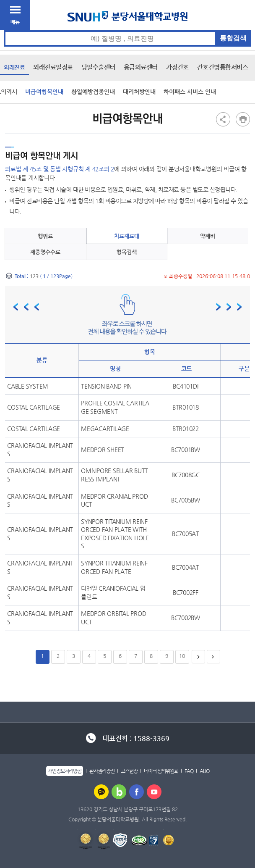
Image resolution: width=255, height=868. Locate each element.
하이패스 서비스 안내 (190, 92)
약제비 (208, 236)
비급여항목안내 (44, 92)
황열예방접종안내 (93, 92)
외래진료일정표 (53, 67)
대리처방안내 (139, 92)
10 (182, 656)
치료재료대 (127, 236)
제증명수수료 (45, 252)
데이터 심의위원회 (161, 771)
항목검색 (127, 252)
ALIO (204, 771)
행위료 (45, 236)
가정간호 (177, 67)
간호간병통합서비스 (223, 67)
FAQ (189, 771)
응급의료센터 (141, 67)
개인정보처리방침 (65, 771)
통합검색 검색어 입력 (128, 30)
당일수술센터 (98, 67)
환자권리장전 (102, 771)
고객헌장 (129, 771)
